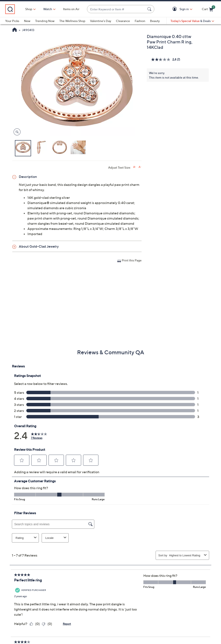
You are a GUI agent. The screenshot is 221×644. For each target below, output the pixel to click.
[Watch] (48, 9)
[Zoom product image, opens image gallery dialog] (16, 132)
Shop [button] (29, 9)
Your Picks (12, 21)
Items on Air (71, 9)
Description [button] (28, 177)
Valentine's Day (101, 21)
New (27, 21)
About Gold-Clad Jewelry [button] (39, 246)
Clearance (123, 21)
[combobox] (116, 9)
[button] (175, 9)
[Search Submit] (150, 9)
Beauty (155, 21)
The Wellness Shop (72, 21)
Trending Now (45, 21)
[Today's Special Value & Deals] (192, 21)
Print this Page (132, 260)
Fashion (140, 21)
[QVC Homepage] (15, 30)
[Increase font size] (135, 167)
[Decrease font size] (140, 167)
